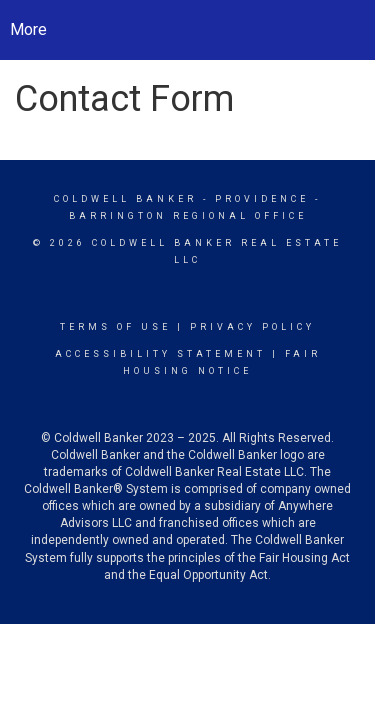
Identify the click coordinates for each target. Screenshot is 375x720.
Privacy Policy (252, 327)
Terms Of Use (115, 327)
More (28, 29)
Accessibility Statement (160, 354)
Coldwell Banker (125, 199)
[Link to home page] (187, 30)
